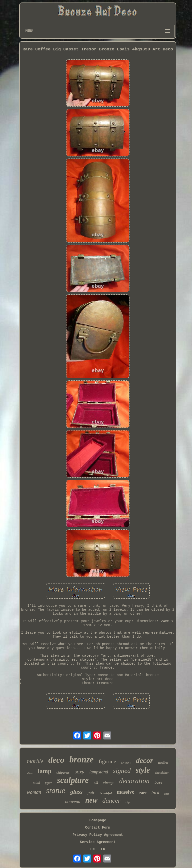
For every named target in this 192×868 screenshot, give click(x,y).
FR (103, 849)
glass (76, 792)
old (96, 783)
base (158, 782)
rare (143, 793)
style (143, 770)
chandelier (162, 773)
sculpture (73, 780)
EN (93, 849)
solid (37, 783)
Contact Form (98, 828)
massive (125, 792)
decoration (134, 781)
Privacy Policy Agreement (98, 835)
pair (91, 793)
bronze (81, 760)
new (91, 800)
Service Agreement (98, 842)
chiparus (63, 772)
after (166, 794)
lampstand (99, 772)
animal (126, 763)
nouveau (73, 802)
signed (122, 771)
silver (30, 773)
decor (144, 760)
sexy (79, 772)
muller (163, 762)
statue (55, 790)
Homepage (98, 820)
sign (128, 802)
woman (34, 792)
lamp (44, 771)
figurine (107, 761)
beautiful (106, 793)
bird (155, 792)
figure (48, 783)
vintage (109, 783)
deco (56, 760)
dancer (111, 800)
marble (35, 761)
